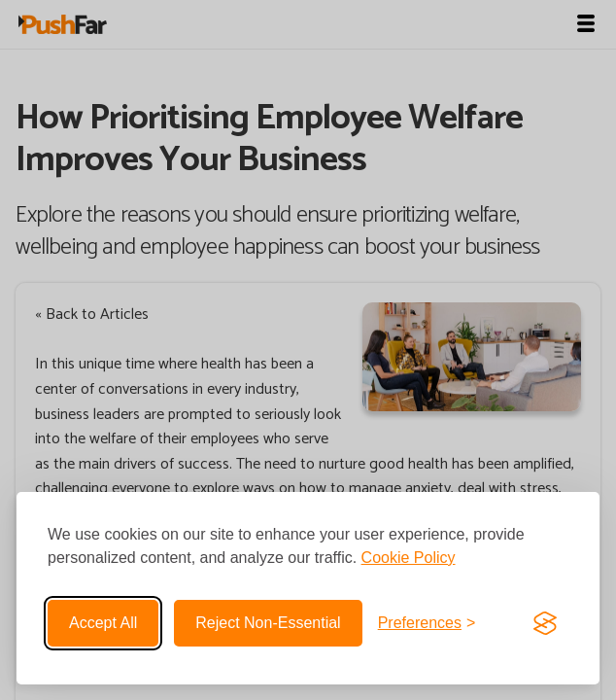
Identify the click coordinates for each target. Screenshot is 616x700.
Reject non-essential (268, 623)
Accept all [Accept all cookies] (103, 623)
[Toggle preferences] (427, 623)
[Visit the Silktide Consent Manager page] (545, 623)
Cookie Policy (409, 558)
